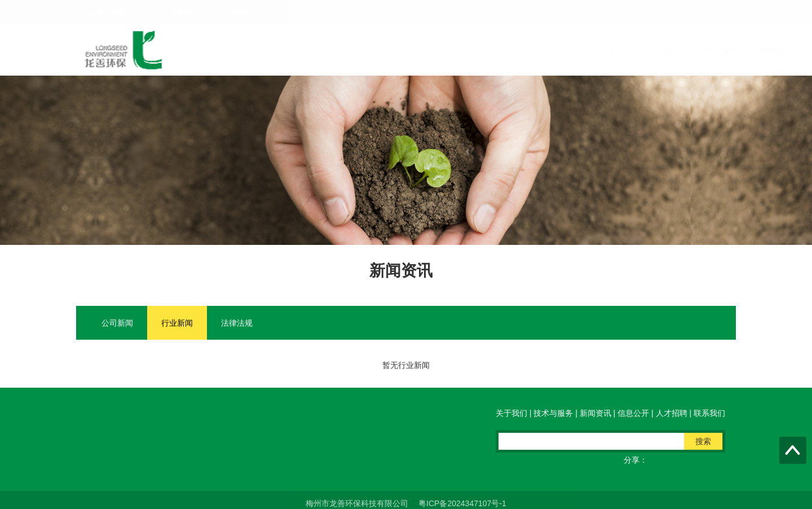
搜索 (706, 441)
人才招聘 (514, 50)
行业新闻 (177, 323)
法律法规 (237, 323)
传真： (311, 447)
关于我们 (289, 50)
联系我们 (568, 50)
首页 (243, 50)
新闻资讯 (405, 50)
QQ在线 (360, 447)
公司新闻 (117, 323)
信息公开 (460, 50)
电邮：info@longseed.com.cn (224, 447)
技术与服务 (347, 50)
